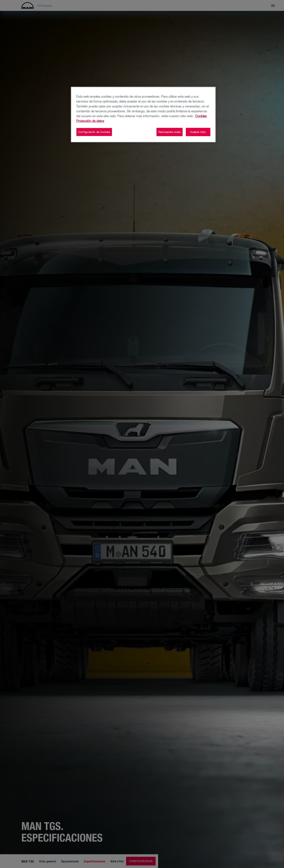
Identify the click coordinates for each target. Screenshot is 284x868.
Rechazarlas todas (170, 132)
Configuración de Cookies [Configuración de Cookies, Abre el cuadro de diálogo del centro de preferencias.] (94, 132)
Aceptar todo (198, 132)
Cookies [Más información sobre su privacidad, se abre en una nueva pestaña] (201, 116)
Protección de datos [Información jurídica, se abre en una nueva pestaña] (90, 121)
